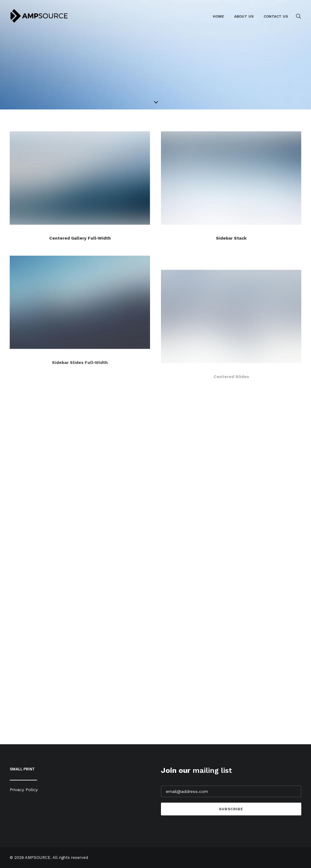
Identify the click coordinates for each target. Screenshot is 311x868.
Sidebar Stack (231, 238)
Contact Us (276, 16)
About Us (244, 16)
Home (219, 16)
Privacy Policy (24, 790)
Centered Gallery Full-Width (80, 238)
